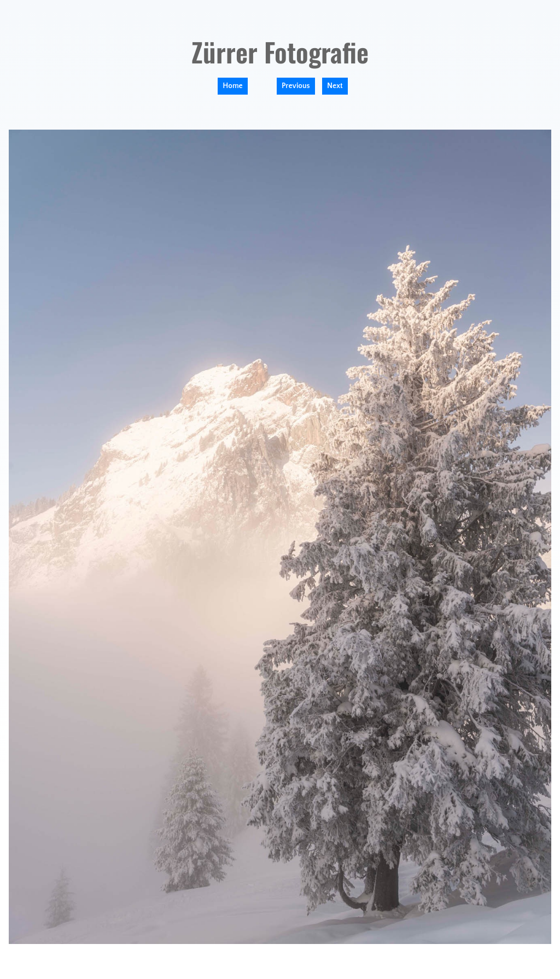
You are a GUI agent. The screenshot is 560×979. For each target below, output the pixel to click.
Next (335, 86)
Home (232, 86)
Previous (296, 86)
